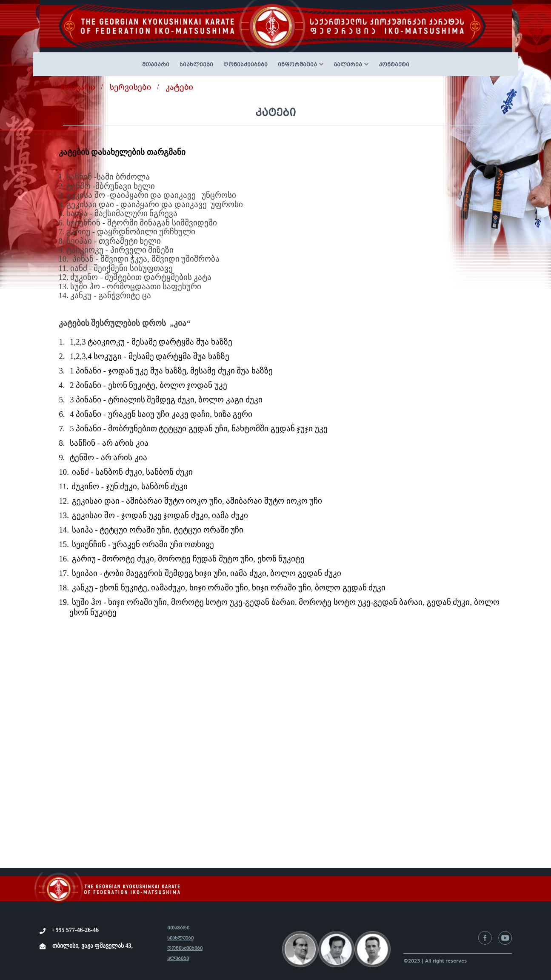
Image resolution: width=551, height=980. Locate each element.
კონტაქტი (394, 65)
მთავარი (156, 65)
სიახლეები (196, 65)
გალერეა (348, 65)
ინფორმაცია (297, 65)
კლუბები (178, 959)
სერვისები (130, 87)
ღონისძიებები (246, 65)
